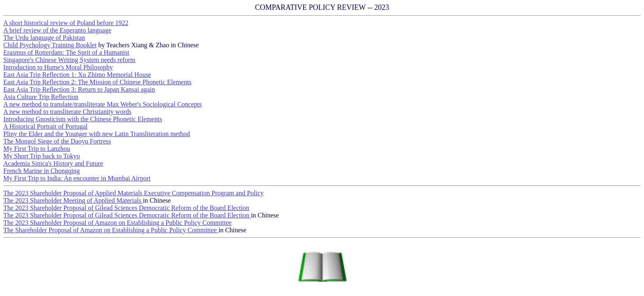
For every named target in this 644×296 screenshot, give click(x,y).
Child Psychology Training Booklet (50, 45)
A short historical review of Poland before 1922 (66, 23)
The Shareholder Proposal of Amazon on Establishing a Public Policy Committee (111, 230)
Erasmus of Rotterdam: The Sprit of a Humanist (66, 52)
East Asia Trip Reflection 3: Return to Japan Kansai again (79, 89)
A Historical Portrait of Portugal (45, 126)
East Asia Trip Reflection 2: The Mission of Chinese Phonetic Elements (97, 82)
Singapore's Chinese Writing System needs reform (69, 60)
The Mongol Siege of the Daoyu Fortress (57, 141)
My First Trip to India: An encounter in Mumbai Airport (77, 178)
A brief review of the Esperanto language (57, 30)
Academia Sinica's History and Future (53, 163)
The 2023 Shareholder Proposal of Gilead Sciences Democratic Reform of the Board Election (126, 208)
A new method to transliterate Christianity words (67, 112)
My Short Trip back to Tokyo (42, 156)
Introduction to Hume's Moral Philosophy (58, 67)
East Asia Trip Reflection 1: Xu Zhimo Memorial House (77, 75)
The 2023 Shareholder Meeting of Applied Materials (73, 200)
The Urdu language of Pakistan (44, 38)
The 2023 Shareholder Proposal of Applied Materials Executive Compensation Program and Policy (133, 193)
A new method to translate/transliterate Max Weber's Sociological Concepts (102, 104)
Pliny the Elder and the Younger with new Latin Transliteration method (97, 134)
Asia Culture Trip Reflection (41, 97)
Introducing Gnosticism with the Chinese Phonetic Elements (83, 119)
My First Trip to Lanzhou (37, 149)
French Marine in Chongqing (41, 171)
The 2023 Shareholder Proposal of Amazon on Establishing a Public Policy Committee (117, 223)
